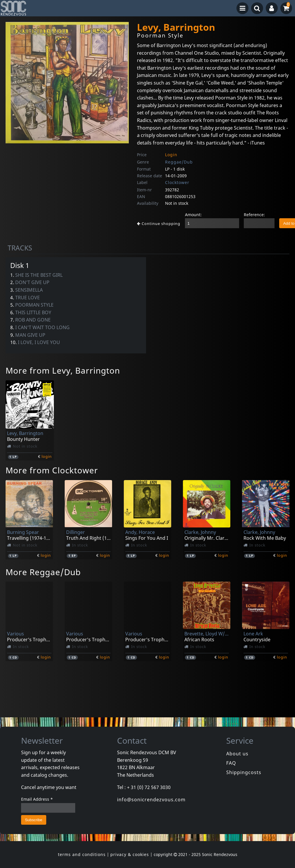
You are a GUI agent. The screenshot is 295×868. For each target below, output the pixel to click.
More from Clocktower (52, 470)
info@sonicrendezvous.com (151, 800)
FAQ (231, 763)
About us (237, 754)
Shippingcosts (244, 772)
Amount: (193, 215)
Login (171, 155)
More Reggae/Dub (43, 572)
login (47, 456)
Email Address (37, 799)
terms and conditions (82, 854)
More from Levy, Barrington (63, 370)
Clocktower (177, 182)
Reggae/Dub (179, 162)
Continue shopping (159, 224)
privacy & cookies (130, 854)
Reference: (254, 215)
